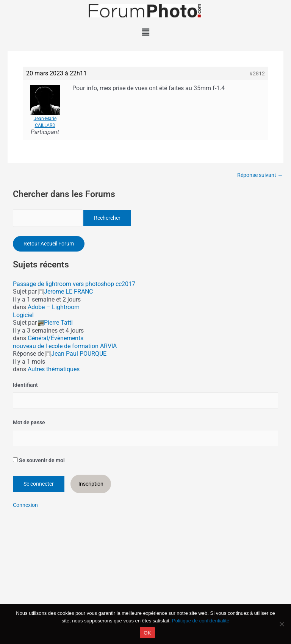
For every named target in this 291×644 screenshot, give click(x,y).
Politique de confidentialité (201, 621)
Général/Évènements (56, 338)
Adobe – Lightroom (54, 307)
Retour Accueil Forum (49, 244)
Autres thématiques (54, 369)
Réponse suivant (260, 175)
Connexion (25, 505)
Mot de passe (29, 422)
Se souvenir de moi (39, 460)
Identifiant (25, 385)
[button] (145, 32)
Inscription (91, 484)
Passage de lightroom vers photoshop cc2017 (74, 284)
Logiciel (23, 315)
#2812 (257, 73)
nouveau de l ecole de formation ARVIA (65, 346)
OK (147, 633)
